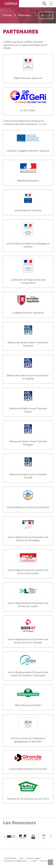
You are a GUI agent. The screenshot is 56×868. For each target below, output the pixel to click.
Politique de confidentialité (16, 861)
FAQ (21, 859)
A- (51, 16)
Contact (34, 861)
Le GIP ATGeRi (10, 859)
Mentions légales (34, 859)
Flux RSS (44, 861)
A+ (44, 16)
